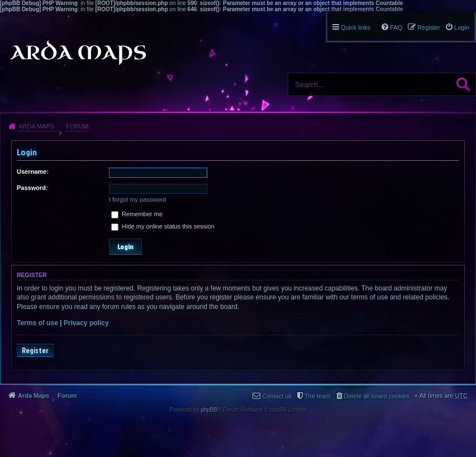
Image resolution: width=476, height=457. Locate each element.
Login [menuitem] (462, 27)
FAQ (396, 27)
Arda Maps (36, 126)
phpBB (209, 410)
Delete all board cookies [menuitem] (377, 396)
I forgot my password (137, 199)
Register (35, 350)
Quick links (356, 27)
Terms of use (37, 323)
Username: (33, 172)
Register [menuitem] (429, 27)
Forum (77, 126)
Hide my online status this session (163, 226)
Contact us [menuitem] (277, 396)
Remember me (137, 214)
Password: (32, 188)
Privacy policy (86, 323)
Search (463, 84)
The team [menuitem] (317, 396)
